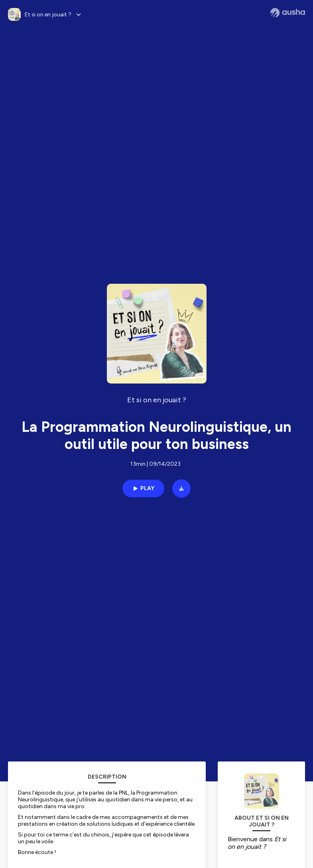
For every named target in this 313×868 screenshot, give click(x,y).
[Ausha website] (288, 13)
